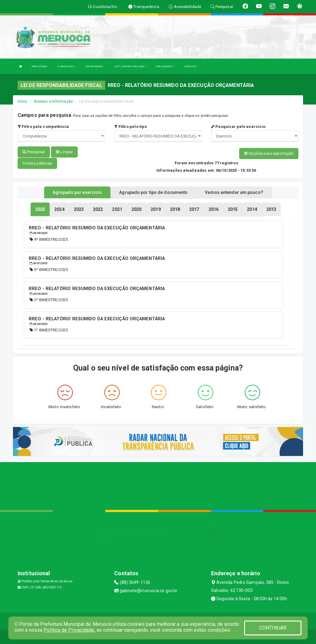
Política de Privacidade (69, 630)
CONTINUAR (273, 628)
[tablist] (40, 209)
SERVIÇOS (191, 66)
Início (23, 101)
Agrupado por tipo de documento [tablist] (153, 192)
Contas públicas (37, 163)
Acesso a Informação (54, 101)
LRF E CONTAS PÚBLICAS (130, 66)
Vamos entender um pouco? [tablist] (234, 192)
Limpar (64, 152)
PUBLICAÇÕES (165, 66)
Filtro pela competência (43, 127)
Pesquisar (34, 152)
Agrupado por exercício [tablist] (77, 192)
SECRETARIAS (95, 66)
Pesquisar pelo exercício (238, 127)
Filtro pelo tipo (131, 127)
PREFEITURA (40, 66)
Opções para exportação (269, 153)
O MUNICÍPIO (67, 66)
